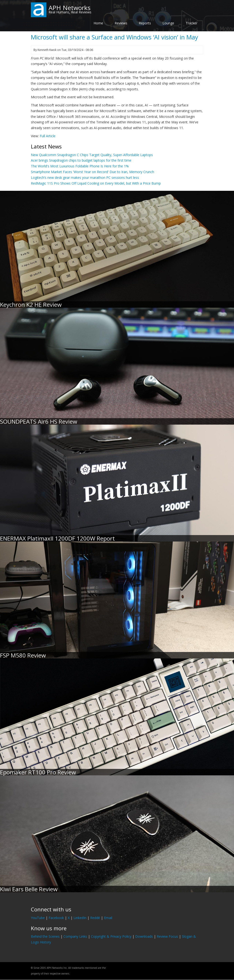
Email (108, 918)
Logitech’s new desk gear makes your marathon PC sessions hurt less (85, 178)
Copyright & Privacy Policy (111, 936)
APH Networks (70, 8)
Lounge (168, 23)
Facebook (56, 918)
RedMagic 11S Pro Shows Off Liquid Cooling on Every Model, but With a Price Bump (96, 183)
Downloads (144, 936)
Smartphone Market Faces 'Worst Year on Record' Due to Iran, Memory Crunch (92, 172)
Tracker (192, 23)
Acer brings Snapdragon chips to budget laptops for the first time (81, 160)
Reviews (121, 23)
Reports (145, 23)
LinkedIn (80, 918)
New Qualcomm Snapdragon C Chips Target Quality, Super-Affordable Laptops (92, 155)
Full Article (48, 136)
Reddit (95, 918)
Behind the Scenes (45, 936)
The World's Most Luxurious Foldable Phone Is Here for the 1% (80, 166)
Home (98, 23)
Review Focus (167, 936)
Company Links (75, 936)
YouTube (38, 918)
